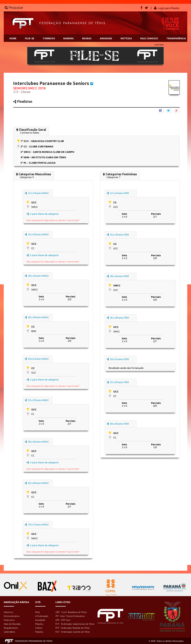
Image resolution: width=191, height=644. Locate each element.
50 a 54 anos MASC (37, 359)
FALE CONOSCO (149, 38)
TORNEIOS (49, 38)
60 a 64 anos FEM (118, 424)
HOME (13, 38)
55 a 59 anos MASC (37, 400)
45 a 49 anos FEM (118, 318)
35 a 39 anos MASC (37, 234)
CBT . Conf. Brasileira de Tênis (71, 612)
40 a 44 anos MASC (37, 276)
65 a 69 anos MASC (37, 483)
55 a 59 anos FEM (118, 382)
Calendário (9, 632)
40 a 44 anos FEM (118, 276)
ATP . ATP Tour (63, 620)
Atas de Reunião (12, 624)
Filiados (39, 624)
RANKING (69, 38)
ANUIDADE (106, 38)
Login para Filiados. (169, 8)
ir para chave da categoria (43, 214)
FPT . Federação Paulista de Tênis (72, 628)
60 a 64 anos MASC (37, 442)
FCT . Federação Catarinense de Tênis (75, 624)
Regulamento (11, 628)
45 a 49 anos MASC (37, 317)
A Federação (42, 616)
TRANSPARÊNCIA (176, 38)
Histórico (9, 612)
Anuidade (40, 620)
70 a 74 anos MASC (37, 524)
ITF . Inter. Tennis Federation (70, 616)
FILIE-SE (30, 38)
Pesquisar (14, 7)
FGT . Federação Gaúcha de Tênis (73, 632)
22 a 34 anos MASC (37, 193)
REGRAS (87, 38)
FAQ (37, 612)
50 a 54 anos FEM (118, 359)
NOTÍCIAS (126, 38)
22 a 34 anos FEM (118, 193)
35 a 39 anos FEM (118, 235)
